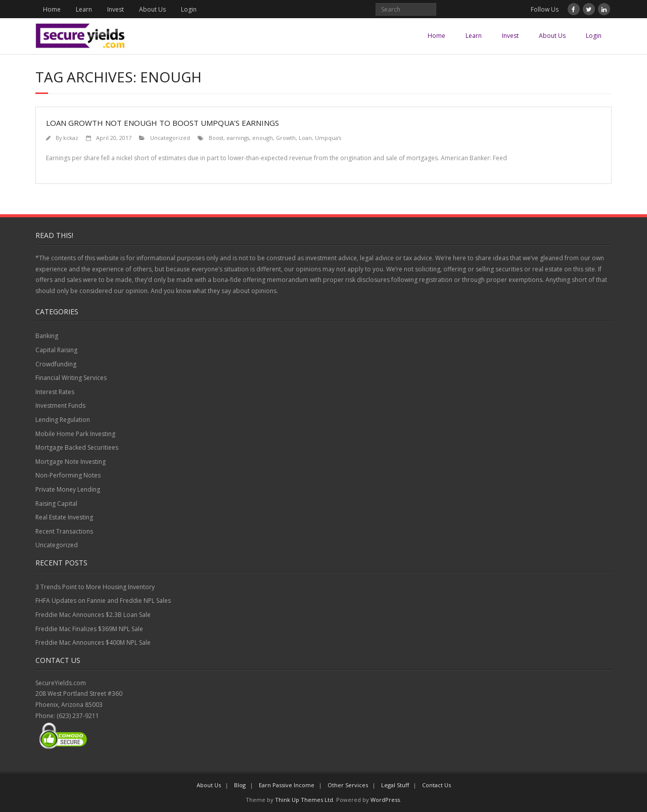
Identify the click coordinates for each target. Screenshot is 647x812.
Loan (305, 138)
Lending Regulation (63, 420)
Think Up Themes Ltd (304, 800)
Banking (47, 336)
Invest (115, 9)
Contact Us (436, 785)
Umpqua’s (328, 138)
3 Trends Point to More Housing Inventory (95, 587)
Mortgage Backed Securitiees (77, 447)
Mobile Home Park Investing (75, 434)
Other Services (348, 785)
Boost (216, 138)
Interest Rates (55, 392)
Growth (286, 138)
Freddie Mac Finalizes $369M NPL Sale (89, 629)
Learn (84, 9)
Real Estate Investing (64, 517)
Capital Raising (56, 350)
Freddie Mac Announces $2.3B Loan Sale (93, 615)
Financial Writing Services (71, 378)
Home (52, 9)
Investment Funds (60, 405)
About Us (152, 9)
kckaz (71, 138)
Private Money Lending (68, 489)
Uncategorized (170, 138)
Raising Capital (56, 504)
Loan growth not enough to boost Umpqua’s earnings (163, 123)
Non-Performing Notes (68, 475)
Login (189, 9)
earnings (238, 138)
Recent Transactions (64, 531)
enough (263, 138)
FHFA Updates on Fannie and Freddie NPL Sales (103, 601)
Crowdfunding (56, 364)
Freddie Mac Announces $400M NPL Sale (93, 642)
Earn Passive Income (287, 785)
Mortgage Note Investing (71, 462)
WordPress (385, 800)
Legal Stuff (395, 785)
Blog (240, 785)
